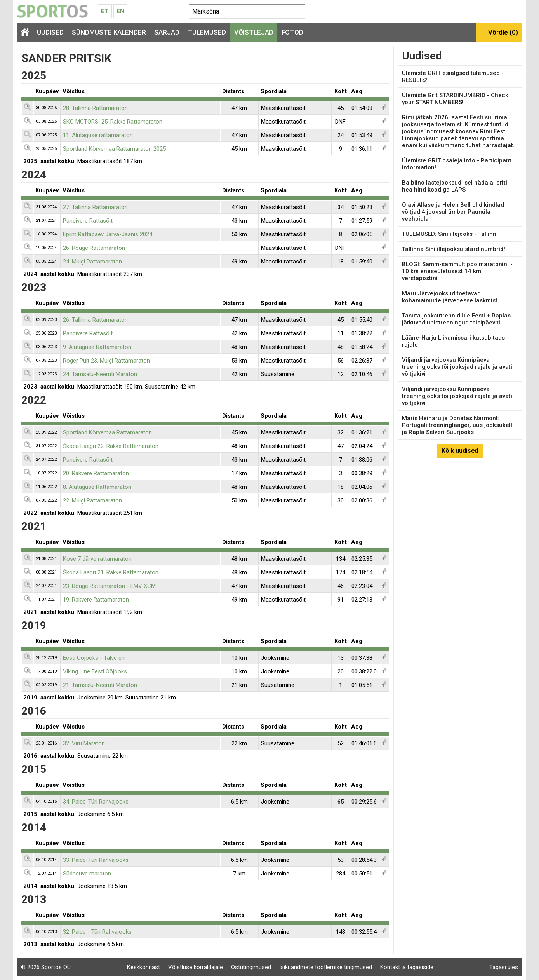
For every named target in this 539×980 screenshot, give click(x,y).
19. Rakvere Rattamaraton (96, 600)
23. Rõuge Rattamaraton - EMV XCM (109, 586)
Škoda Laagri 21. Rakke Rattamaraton (111, 572)
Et (105, 11)
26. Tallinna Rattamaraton (95, 320)
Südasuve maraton (87, 874)
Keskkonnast (143, 967)
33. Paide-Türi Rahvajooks (96, 860)
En (120, 11)
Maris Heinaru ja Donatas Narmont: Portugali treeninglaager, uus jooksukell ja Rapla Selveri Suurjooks (457, 425)
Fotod (292, 32)
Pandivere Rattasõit (88, 221)
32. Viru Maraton (84, 743)
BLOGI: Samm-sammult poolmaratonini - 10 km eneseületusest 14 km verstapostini (457, 271)
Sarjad (167, 32)
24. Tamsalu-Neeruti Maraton (100, 374)
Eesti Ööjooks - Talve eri (94, 658)
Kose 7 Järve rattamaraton (97, 559)
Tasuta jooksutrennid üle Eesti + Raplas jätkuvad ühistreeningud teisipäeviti (456, 319)
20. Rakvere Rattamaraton (96, 473)
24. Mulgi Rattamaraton (92, 262)
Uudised (50, 32)
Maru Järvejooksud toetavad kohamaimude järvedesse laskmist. (450, 297)
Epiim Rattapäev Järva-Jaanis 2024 (108, 234)
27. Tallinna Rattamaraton (95, 207)
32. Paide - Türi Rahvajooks (97, 932)
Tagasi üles (504, 967)
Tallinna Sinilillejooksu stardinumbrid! (454, 249)
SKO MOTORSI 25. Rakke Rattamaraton (113, 122)
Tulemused (207, 32)
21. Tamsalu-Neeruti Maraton (100, 685)
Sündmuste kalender (109, 32)
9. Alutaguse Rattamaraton (97, 347)
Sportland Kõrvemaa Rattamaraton (107, 432)
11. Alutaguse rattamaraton (98, 135)
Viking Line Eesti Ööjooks (95, 671)
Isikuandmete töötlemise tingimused (326, 967)
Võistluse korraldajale (196, 967)
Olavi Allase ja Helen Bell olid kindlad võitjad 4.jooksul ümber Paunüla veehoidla (453, 212)
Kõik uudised (460, 451)
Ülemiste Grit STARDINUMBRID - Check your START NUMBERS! (455, 99)
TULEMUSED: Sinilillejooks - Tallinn (449, 234)
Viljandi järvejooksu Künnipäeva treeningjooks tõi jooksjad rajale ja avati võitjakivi (457, 367)
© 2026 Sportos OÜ (46, 967)
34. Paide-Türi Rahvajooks (96, 802)
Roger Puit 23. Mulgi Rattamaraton (106, 361)
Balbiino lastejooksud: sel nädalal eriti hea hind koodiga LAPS (455, 186)
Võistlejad (254, 32)
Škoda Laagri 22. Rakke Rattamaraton (111, 446)
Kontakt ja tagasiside (407, 967)
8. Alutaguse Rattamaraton (97, 487)
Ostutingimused (251, 967)
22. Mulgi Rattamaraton (92, 500)
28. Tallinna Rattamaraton (95, 108)
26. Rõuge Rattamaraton (94, 248)
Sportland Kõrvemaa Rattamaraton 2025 (114, 149)
